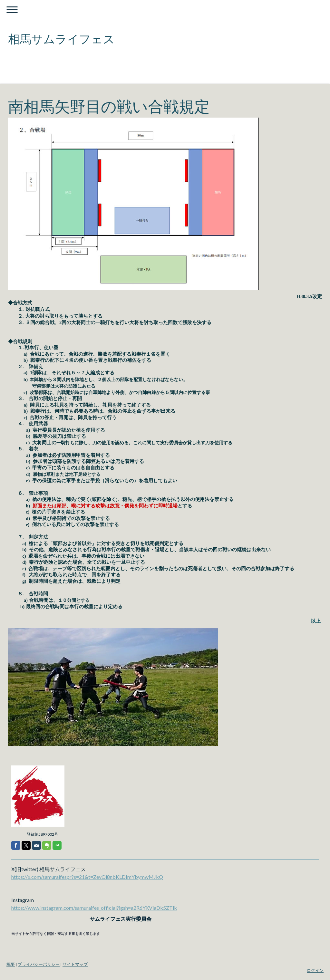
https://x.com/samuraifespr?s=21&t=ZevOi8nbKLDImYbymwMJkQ (87, 877)
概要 (11, 964)
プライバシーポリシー (39, 964)
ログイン (315, 970)
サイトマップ (75, 964)
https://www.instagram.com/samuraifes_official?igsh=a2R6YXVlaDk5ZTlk (94, 908)
